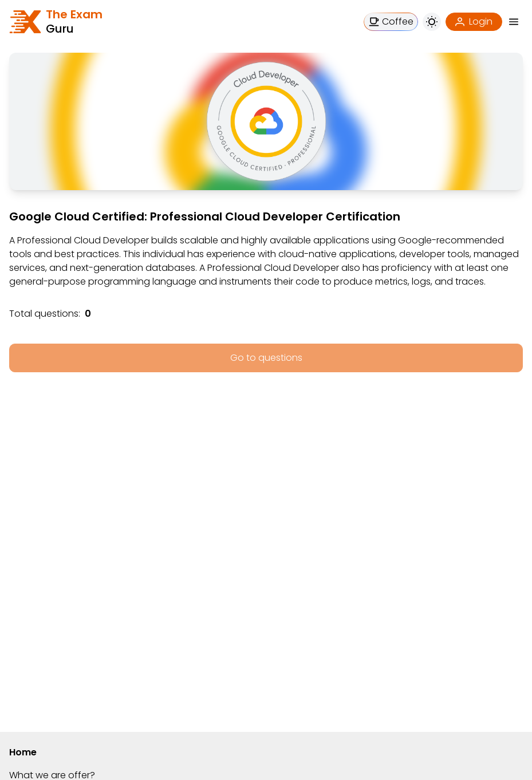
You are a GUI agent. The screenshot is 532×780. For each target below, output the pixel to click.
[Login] (474, 22)
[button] (514, 22)
